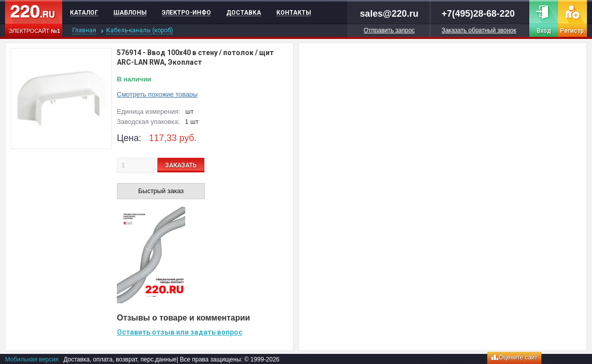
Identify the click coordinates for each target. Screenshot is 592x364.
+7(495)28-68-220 (478, 14)
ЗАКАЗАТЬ (181, 165)
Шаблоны (130, 13)
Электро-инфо (186, 13)
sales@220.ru (389, 14)
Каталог (84, 13)
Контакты (294, 13)
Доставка (244, 13)
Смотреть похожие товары (157, 94)
